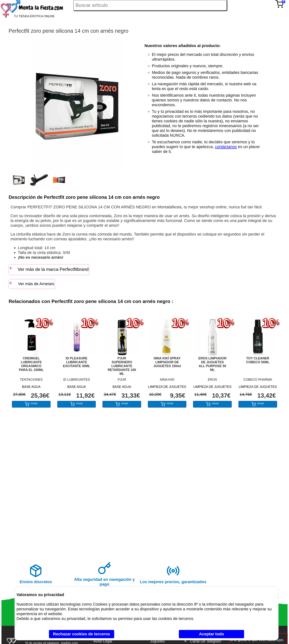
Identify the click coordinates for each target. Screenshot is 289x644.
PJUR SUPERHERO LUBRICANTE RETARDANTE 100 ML (122, 366)
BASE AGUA (31, 387)
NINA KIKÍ (167, 380)
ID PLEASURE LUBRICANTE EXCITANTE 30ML (77, 362)
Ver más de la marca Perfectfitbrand (49, 269)
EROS (212, 380)
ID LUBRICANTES (77, 380)
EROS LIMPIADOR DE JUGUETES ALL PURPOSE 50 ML (212, 364)
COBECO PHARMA (258, 380)
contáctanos (226, 147)
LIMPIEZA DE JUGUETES (167, 387)
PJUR (122, 380)
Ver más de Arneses (32, 283)
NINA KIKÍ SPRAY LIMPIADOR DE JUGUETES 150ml (167, 362)
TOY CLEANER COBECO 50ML (258, 360)
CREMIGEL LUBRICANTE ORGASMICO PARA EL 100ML (31, 364)
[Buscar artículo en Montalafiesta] (150, 5)
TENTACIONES (31, 380)
